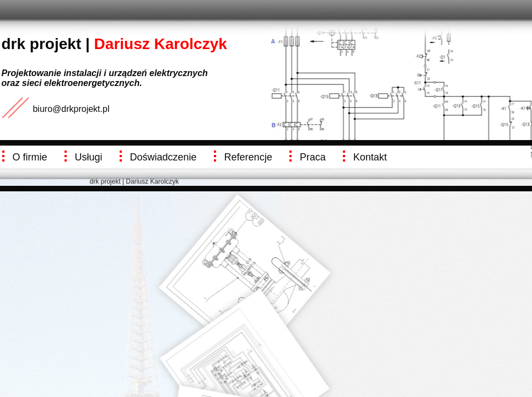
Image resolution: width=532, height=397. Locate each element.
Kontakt (370, 157)
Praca (313, 157)
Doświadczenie (163, 157)
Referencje (248, 157)
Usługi (89, 157)
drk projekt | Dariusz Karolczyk (135, 181)
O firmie (30, 157)
